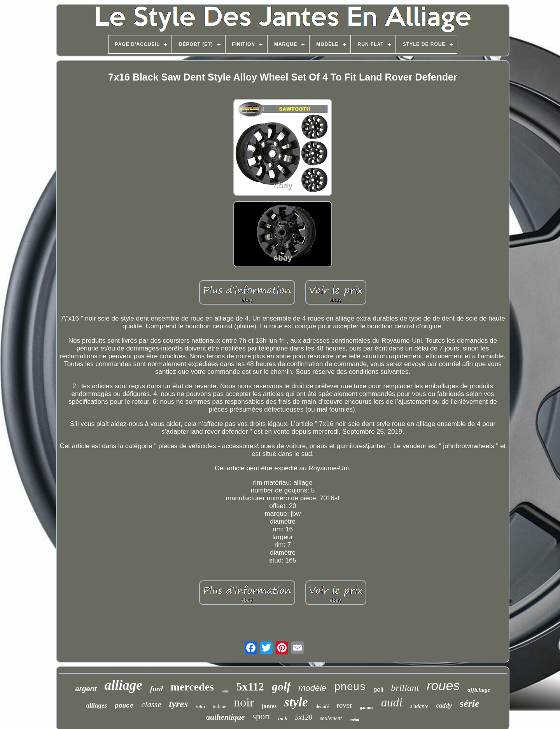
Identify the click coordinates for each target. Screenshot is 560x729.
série (470, 704)
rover (344, 705)
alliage (123, 685)
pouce (124, 706)
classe (151, 704)
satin (200, 706)
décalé (322, 706)
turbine (219, 706)
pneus (350, 687)
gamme (367, 707)
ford (157, 689)
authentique (225, 717)
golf (281, 686)
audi (392, 702)
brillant (405, 688)
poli (378, 690)
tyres (179, 704)
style (296, 702)
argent (86, 689)
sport (261, 716)
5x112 (250, 687)
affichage (479, 690)
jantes (269, 706)
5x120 (304, 717)
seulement (331, 718)
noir (244, 702)
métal (354, 719)
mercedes (192, 687)
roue (225, 691)
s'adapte (419, 706)
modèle (312, 688)
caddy (444, 705)
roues (443, 685)
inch (283, 718)
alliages (96, 705)
